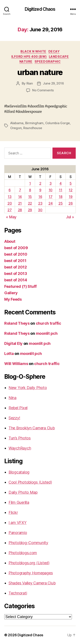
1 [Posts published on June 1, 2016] (30, 183)
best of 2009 (16, 248)
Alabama (17, 123)
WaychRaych (20, 448)
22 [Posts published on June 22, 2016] (30, 203)
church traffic (49, 323)
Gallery (11, 293)
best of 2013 (16, 274)
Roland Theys (17, 323)
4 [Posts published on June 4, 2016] (61, 183)
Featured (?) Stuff (20, 286)
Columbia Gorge (57, 123)
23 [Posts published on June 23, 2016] (40, 203)
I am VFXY (18, 523)
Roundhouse (33, 128)
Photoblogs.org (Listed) (29, 563)
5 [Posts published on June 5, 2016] (71, 183)
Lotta (9, 354)
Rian (30, 83)
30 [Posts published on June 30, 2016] (40, 210)
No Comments (43, 90)
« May (11, 217)
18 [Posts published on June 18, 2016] (60, 197)
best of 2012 (16, 267)
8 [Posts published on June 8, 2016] (30, 190)
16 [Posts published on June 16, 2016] (40, 197)
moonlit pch (47, 333)
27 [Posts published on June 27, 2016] (9, 210)
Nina (12, 398)
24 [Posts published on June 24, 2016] (50, 203)
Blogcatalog (19, 472)
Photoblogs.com (23, 553)
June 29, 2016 (53, 83)
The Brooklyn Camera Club (32, 428)
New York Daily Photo (28, 388)
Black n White (33, 51)
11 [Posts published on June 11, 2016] (60, 190)
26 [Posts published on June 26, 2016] (71, 203)
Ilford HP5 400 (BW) (29, 57)
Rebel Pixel (18, 408)
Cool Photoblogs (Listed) (30, 482)
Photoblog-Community (28, 543)
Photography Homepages (31, 573)
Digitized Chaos (40, 9)
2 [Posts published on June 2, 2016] (40, 183)
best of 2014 (16, 280)
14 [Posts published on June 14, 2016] (20, 197)
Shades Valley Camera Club (32, 583)
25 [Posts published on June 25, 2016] (60, 203)
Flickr (13, 512)
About (10, 241)
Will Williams (16, 364)
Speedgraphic (48, 61)
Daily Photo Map (23, 492)
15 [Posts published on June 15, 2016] (30, 197)
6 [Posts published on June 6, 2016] (10, 190)
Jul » (70, 217)
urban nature (40, 72)
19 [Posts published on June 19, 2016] (71, 197)
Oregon (16, 128)
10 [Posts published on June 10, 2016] (51, 190)
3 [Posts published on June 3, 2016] (51, 183)
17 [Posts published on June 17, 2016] (50, 197)
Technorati (18, 593)
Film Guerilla (19, 502)
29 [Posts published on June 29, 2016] (30, 210)
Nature (26, 61)
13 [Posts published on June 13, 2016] (9, 197)
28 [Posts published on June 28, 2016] (20, 210)
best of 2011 (15, 261)
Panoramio (18, 533)
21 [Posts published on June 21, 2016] (20, 203)
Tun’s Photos (20, 438)
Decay (54, 51)
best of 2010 (16, 254)
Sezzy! (14, 418)
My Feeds (13, 299)
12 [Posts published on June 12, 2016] (71, 190)
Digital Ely (13, 343)
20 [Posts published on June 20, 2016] (10, 203)
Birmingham (34, 123)
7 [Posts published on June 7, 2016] (20, 190)
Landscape (59, 57)
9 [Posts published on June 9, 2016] (40, 190)
